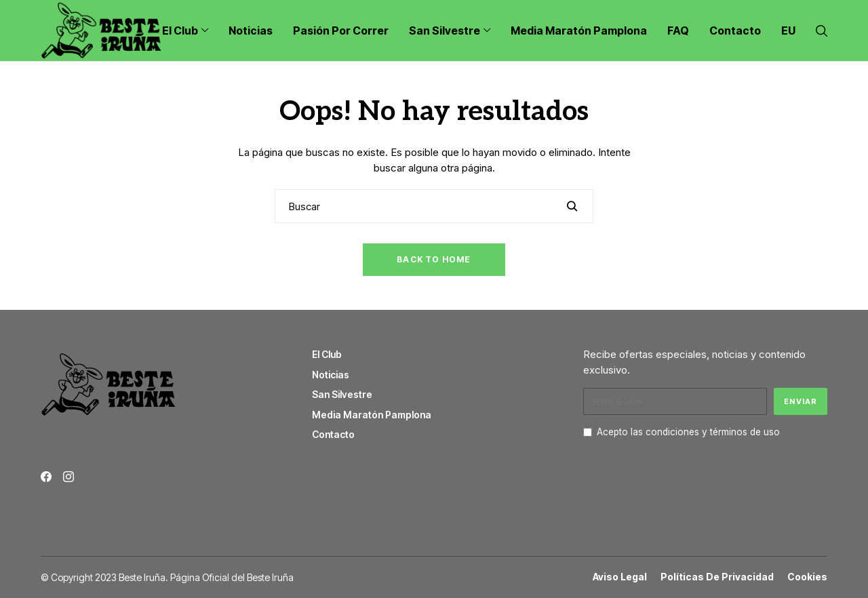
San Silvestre (342, 394)
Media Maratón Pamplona (372, 415)
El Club (327, 354)
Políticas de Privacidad (717, 577)
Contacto (333, 434)
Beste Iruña (270, 577)
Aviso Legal (620, 577)
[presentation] (686, 475)
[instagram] (68, 477)
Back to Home (434, 259)
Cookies (807, 577)
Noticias (331, 375)
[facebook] (46, 477)
